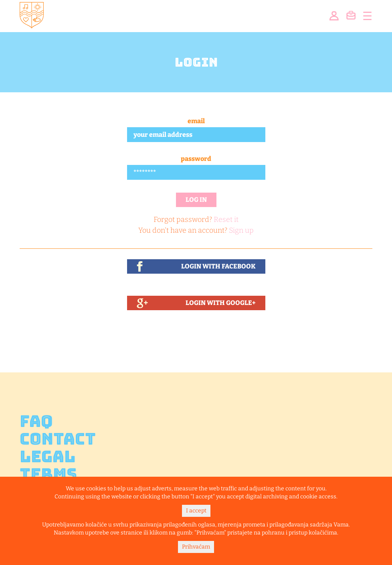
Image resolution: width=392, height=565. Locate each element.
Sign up (241, 230)
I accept (196, 511)
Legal (47, 457)
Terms (48, 474)
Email (196, 121)
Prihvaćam (196, 547)
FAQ (36, 421)
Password (196, 159)
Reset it (226, 219)
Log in (196, 200)
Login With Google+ (221, 303)
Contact (58, 439)
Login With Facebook (218, 266)
